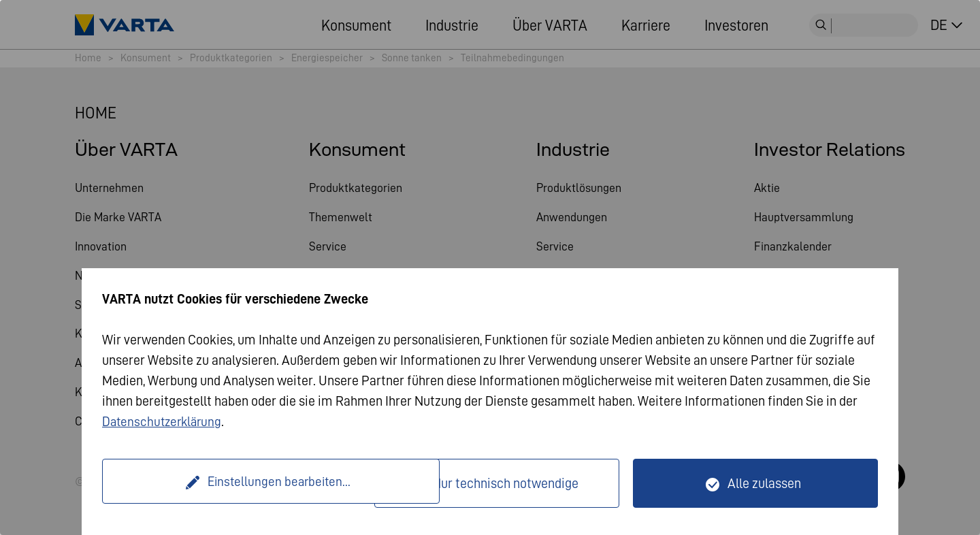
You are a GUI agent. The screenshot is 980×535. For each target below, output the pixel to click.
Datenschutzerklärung (164, 421)
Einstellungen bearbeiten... (240, 483)
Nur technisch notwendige (505, 483)
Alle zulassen (764, 483)
